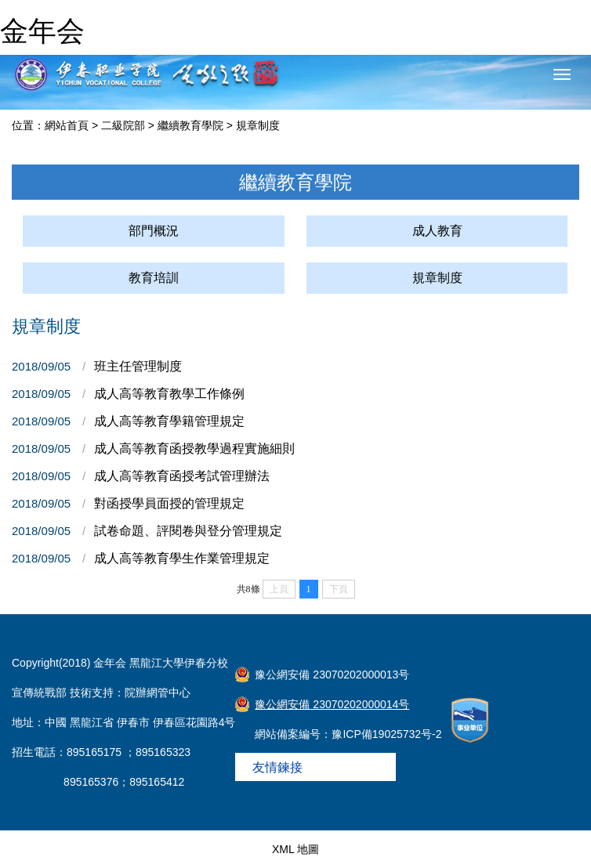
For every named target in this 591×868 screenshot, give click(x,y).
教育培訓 (154, 278)
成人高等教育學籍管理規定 (169, 421)
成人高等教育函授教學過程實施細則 (194, 448)
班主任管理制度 (138, 366)
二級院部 (123, 125)
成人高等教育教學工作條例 (169, 394)
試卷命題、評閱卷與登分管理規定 (188, 531)
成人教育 (437, 231)
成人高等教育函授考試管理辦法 (182, 476)
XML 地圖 (295, 849)
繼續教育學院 (190, 125)
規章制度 (258, 125)
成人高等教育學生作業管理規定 (182, 558)
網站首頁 (67, 125)
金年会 (42, 31)
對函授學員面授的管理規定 (169, 503)
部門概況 (154, 231)
